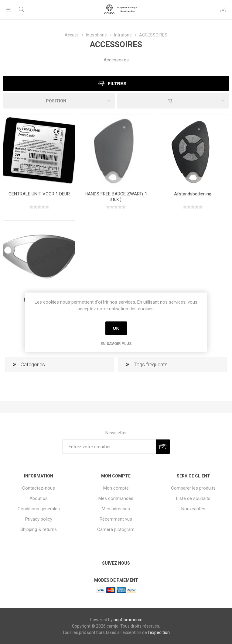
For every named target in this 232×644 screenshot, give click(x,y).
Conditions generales (39, 509)
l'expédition (159, 632)
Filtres (117, 83)
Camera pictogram (116, 529)
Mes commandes (116, 498)
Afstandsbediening (193, 194)
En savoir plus (116, 343)
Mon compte (116, 488)
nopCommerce (128, 620)
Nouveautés (193, 509)
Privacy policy (39, 519)
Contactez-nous (39, 488)
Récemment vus (116, 519)
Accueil (72, 35)
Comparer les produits (193, 488)
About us (39, 498)
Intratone (123, 35)
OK (116, 328)
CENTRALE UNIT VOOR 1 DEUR (39, 194)
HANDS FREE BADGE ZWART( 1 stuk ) (116, 197)
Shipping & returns (39, 529)
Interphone (96, 35)
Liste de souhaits (193, 498)
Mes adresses (116, 509)
